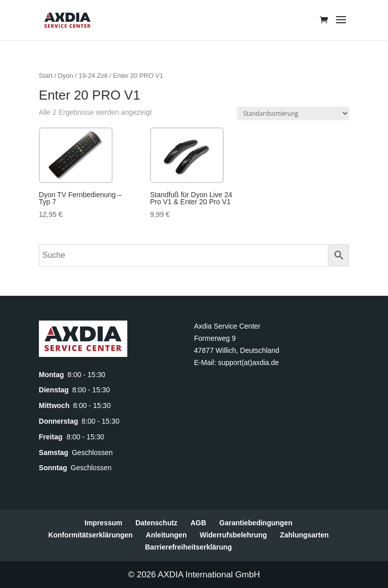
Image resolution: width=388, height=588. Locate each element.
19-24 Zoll (93, 76)
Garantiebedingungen (256, 523)
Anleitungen (166, 535)
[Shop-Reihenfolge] (293, 114)
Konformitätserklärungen (90, 535)
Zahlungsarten (304, 535)
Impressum (103, 523)
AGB (198, 523)
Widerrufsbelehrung (233, 535)
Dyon (66, 76)
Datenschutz (156, 523)
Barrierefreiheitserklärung (188, 547)
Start (46, 76)
